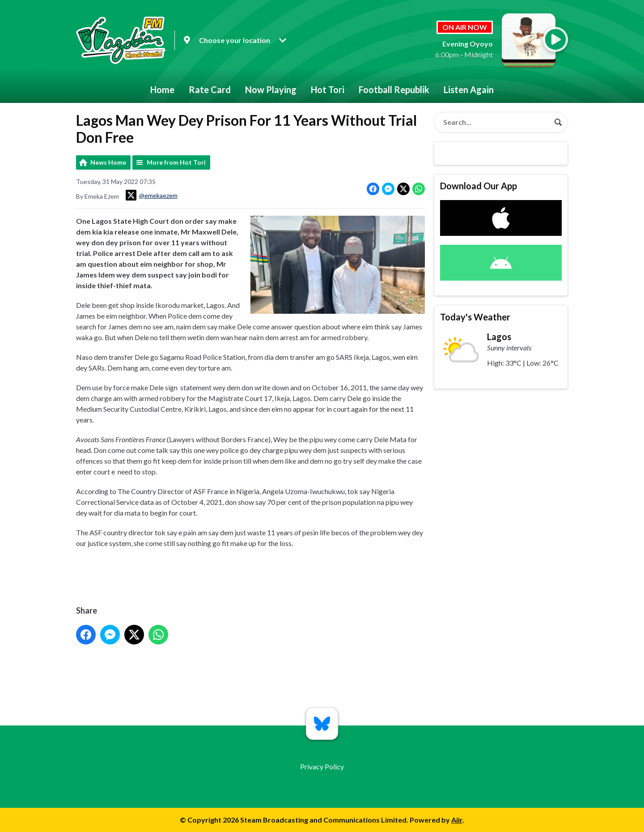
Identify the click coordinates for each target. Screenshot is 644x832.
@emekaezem (152, 195)
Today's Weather (475, 317)
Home (162, 90)
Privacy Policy (322, 766)
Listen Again (469, 90)
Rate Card (210, 90)
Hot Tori (328, 90)
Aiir (457, 820)
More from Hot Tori (176, 162)
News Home (108, 162)
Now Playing (271, 90)
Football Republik (394, 90)
